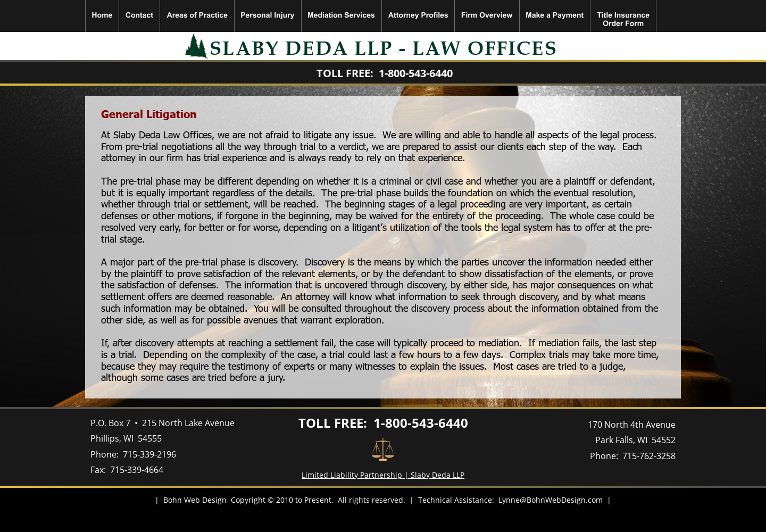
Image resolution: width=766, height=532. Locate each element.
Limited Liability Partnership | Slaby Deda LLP (383, 475)
